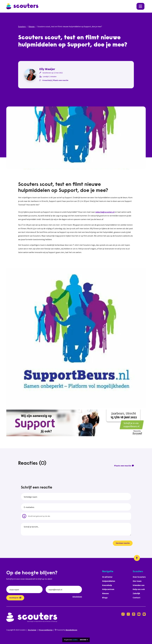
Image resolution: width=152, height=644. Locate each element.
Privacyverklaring (46, 630)
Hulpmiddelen (109, 581)
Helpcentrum (108, 589)
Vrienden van (139, 585)
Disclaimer (32, 630)
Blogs (105, 598)
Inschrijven (15, 598)
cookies (75, 640)
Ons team (137, 581)
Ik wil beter (107, 577)
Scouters (22, 26)
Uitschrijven (77, 597)
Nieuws (32, 26)
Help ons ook (139, 589)
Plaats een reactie (61, 80)
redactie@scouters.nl (105, 212)
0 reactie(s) (47, 80)
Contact (136, 598)
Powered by (66, 630)
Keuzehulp (107, 585)
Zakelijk (136, 593)
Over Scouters (139, 577)
